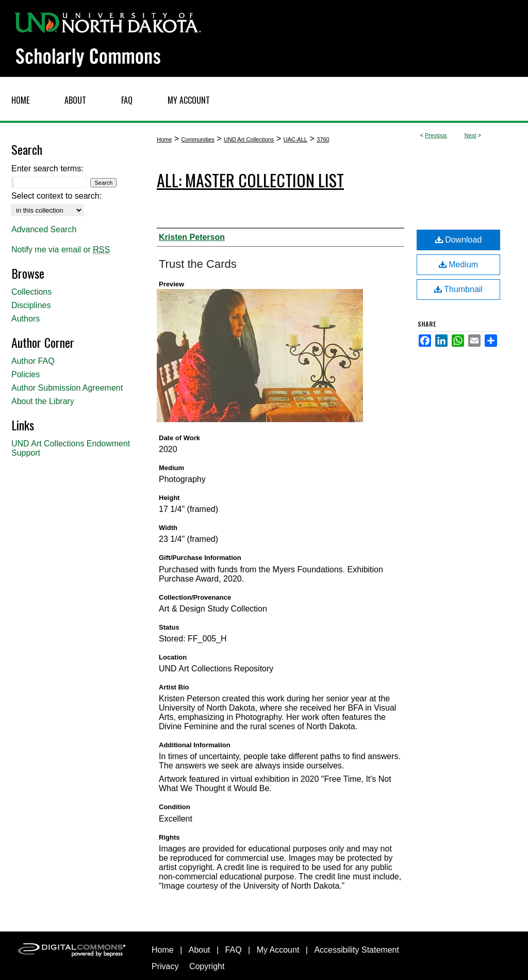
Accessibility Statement (357, 950)
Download (459, 240)
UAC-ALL (295, 139)
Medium (458, 264)
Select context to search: (56, 196)
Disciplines (31, 305)
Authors (26, 319)
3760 (323, 139)
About (200, 950)
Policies (26, 374)
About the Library (43, 401)
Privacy (165, 966)
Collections (31, 292)
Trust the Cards (198, 264)
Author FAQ (33, 361)
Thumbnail (458, 289)
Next (471, 135)
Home (164, 139)
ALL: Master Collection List (250, 180)
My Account (278, 950)
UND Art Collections (249, 139)
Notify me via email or (61, 250)
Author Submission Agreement (67, 388)
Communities (198, 139)
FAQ (234, 950)
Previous (436, 135)
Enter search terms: (47, 168)
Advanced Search (44, 229)
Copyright (207, 966)
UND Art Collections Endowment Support (71, 448)
